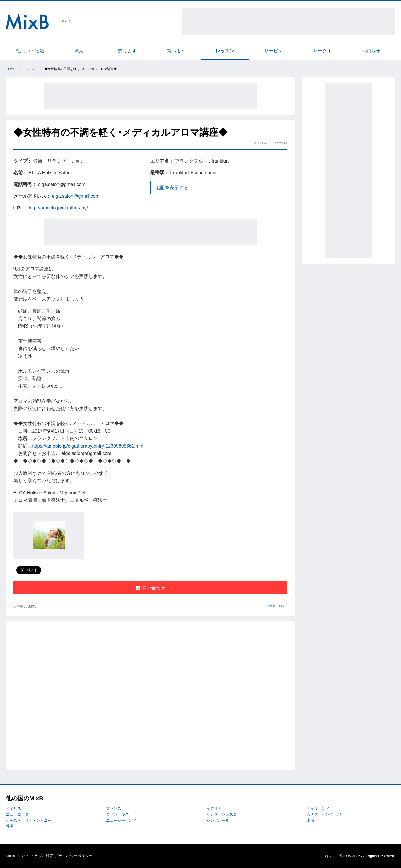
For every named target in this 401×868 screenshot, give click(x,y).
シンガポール (218, 820)
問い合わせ (150, 588)
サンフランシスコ (222, 814)
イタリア (214, 808)
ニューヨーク (17, 814)
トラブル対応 (42, 856)
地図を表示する (172, 188)
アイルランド (318, 808)
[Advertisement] (289, 22)
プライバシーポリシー (74, 856)
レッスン (225, 51)
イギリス (13, 808)
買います (176, 51)
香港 (10, 826)
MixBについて (18, 856)
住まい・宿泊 (30, 51)
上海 (310, 820)
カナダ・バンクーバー (326, 814)
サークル (322, 51)
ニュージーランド (121, 820)
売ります (127, 51)
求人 (79, 51)
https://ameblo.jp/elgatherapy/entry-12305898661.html (88, 446)
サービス (274, 51)
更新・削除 (275, 606)
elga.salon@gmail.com (76, 196)
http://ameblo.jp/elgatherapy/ (58, 208)
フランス (114, 808)
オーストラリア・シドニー (29, 820)
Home (11, 69)
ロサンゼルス (117, 814)
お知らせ (371, 51)
